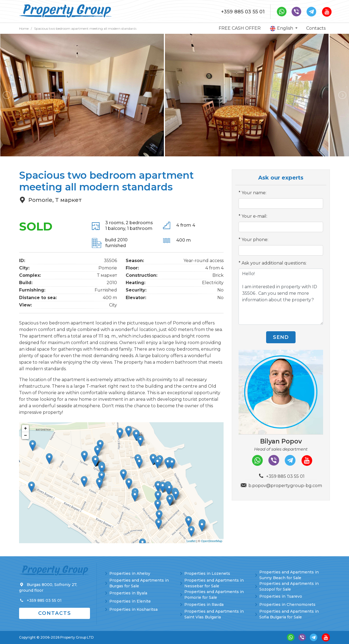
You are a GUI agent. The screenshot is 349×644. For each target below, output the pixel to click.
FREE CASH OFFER (240, 28)
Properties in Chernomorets (287, 604)
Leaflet (191, 541)
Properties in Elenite (130, 601)
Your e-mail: (254, 216)
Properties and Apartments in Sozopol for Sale (289, 586)
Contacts (316, 28)
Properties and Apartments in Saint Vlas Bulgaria (214, 614)
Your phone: (255, 240)
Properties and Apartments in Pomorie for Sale (214, 595)
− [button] (25, 436)
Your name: (254, 193)
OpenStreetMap (212, 541)
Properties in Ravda (204, 604)
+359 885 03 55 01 (243, 12)
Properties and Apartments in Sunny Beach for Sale (289, 575)
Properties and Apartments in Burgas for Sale (139, 583)
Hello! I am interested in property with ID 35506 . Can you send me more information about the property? (281, 297)
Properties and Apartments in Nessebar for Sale (214, 583)
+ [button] (25, 429)
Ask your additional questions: (274, 263)
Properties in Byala (128, 593)
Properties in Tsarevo (281, 596)
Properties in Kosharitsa (133, 609)
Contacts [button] (55, 613)
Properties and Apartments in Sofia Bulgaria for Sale (289, 614)
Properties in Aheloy (130, 573)
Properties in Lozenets (207, 573)
